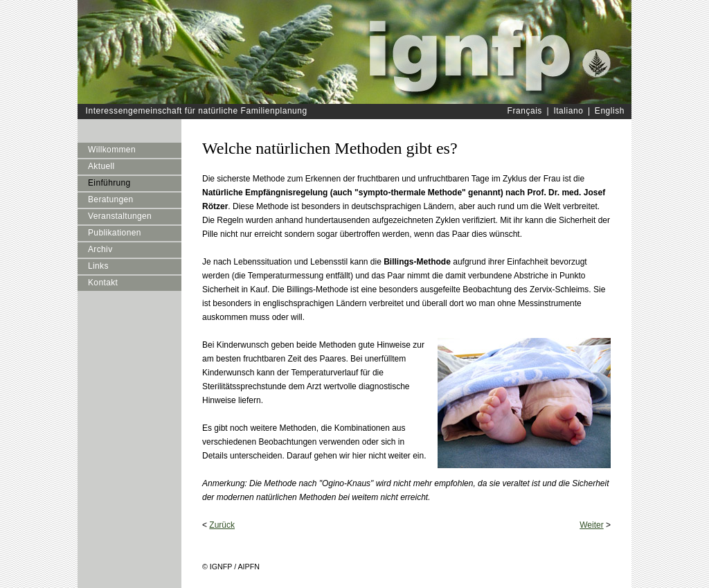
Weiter (591, 525)
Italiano (568, 111)
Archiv (100, 249)
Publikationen (115, 233)
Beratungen (111, 199)
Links (98, 266)
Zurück (222, 525)
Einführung (109, 183)
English (610, 111)
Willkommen (112, 150)
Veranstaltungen (120, 216)
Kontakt (103, 283)
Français (525, 111)
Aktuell (101, 166)
